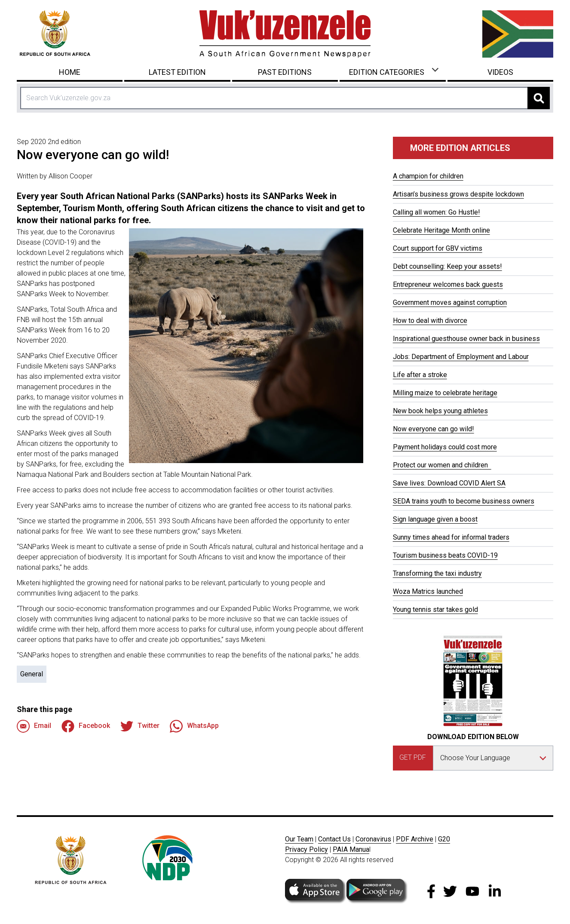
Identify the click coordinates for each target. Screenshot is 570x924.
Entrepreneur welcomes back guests (448, 284)
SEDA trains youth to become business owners (464, 501)
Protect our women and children (442, 465)
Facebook (86, 726)
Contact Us (334, 839)
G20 (444, 839)
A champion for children (428, 176)
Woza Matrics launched (428, 591)
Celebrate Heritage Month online (441, 230)
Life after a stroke (420, 375)
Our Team (299, 839)
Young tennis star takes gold (435, 609)
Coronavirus (373, 839)
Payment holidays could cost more (445, 447)
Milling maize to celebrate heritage (445, 393)
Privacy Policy (306, 849)
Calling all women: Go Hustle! (437, 212)
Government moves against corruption (450, 302)
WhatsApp (194, 726)
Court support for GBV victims (438, 248)
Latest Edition (177, 72)
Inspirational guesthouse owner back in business (466, 339)
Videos (500, 72)
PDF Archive (415, 839)
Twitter (140, 726)
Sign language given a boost (435, 519)
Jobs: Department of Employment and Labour (461, 357)
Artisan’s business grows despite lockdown (458, 194)
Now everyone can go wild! (434, 429)
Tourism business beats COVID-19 (445, 555)
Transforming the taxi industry (437, 573)
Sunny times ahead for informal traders (451, 537)
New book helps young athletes (440, 411)
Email (34, 726)
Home (70, 72)
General (32, 674)
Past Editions (285, 72)
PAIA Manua (351, 849)
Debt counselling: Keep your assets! (447, 266)
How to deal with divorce (430, 321)
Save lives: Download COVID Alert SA (449, 483)
